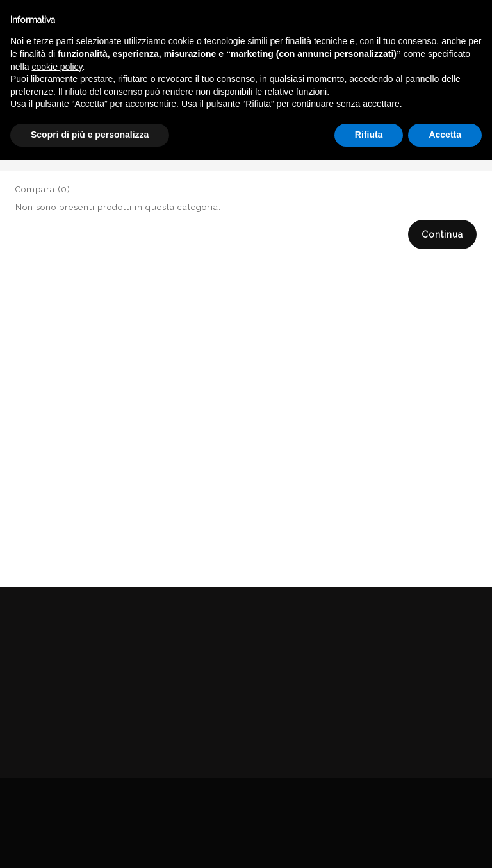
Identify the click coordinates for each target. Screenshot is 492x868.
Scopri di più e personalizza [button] (90, 843)
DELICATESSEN (365, 150)
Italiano (380, 105)
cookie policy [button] (57, 775)
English (380, 120)
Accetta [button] (445, 843)
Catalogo (295, 150)
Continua (442, 234)
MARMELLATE (446, 150)
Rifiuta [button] (369, 843)
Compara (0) (43, 189)
